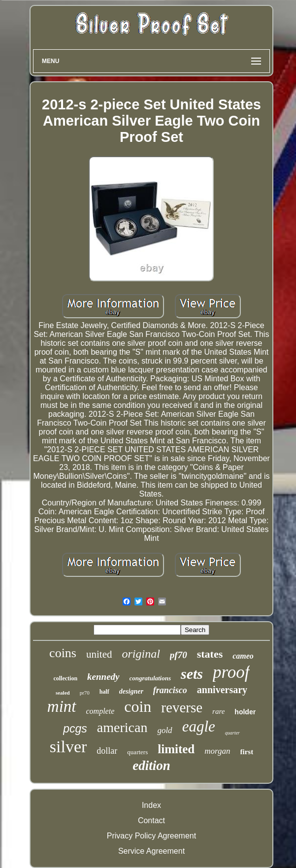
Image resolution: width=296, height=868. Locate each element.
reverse (182, 707)
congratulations (150, 678)
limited (176, 749)
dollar (107, 751)
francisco (170, 690)
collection (65, 678)
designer (131, 691)
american (122, 727)
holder (245, 712)
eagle (199, 726)
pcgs (75, 729)
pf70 (179, 655)
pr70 (85, 693)
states (210, 654)
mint (62, 706)
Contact (151, 820)
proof (231, 672)
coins (63, 653)
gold (164, 730)
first (247, 752)
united (99, 654)
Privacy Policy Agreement (151, 836)
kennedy (103, 677)
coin (138, 706)
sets (192, 674)
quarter (232, 733)
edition (151, 766)
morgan (217, 751)
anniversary (222, 690)
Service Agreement (151, 851)
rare (218, 711)
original (141, 654)
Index (151, 805)
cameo (243, 656)
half (104, 692)
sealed (63, 693)
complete (100, 711)
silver (68, 747)
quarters (137, 752)
